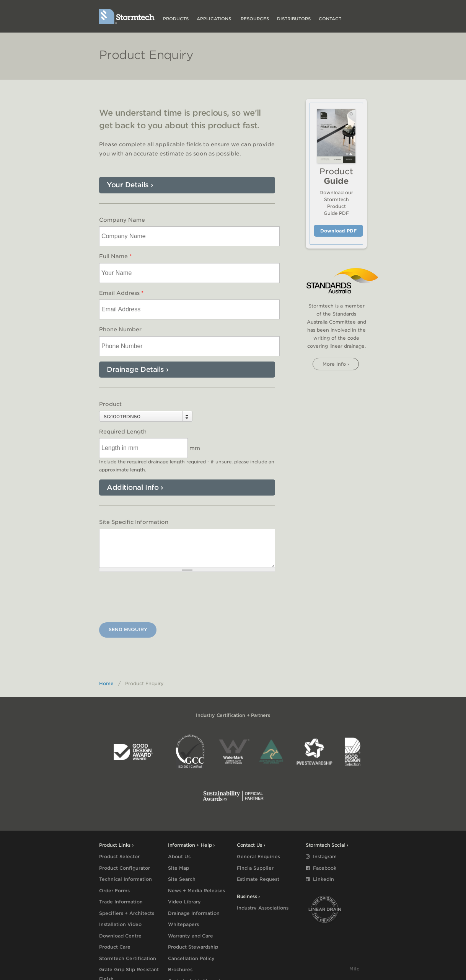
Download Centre (120, 936)
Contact (330, 19)
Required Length (123, 432)
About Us (179, 856)
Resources (255, 19)
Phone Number (120, 329)
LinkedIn (320, 879)
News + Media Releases (196, 891)
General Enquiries (258, 856)
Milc (354, 969)
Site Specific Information (134, 522)
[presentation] (157, 598)
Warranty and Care (191, 936)
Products (176, 19)
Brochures (180, 969)
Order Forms (114, 891)
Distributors (294, 19)
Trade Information (121, 902)
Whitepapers (183, 924)
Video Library (184, 902)
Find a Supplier (255, 868)
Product (110, 404)
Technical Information (125, 879)
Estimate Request (258, 879)
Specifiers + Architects (127, 913)
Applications (215, 19)
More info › (336, 364)
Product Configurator (125, 868)
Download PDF (338, 231)
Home (106, 683)
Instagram (321, 856)
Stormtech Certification (128, 958)
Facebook (321, 868)
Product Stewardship (193, 947)
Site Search (182, 879)
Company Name (122, 220)
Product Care (115, 947)
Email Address (121, 293)
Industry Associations (263, 908)
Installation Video (120, 924)
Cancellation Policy (191, 958)
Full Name (115, 256)
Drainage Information (194, 913)
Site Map (178, 868)
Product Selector (119, 856)
